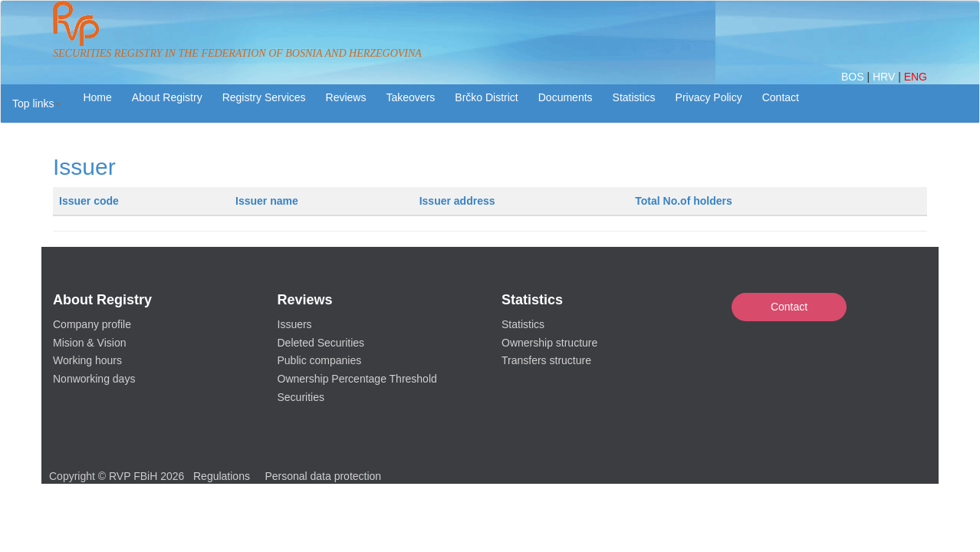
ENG (916, 77)
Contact (789, 307)
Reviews (346, 97)
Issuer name (267, 201)
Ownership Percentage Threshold (357, 379)
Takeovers (410, 97)
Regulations (222, 476)
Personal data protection (323, 476)
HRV (885, 77)
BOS (854, 77)
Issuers (295, 324)
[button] (37, 103)
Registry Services (264, 97)
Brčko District (486, 97)
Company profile (92, 324)
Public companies (320, 360)
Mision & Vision (89, 343)
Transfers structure (546, 360)
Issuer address (457, 201)
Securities (301, 397)
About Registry (167, 97)
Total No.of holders (684, 201)
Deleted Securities (321, 343)
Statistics (634, 97)
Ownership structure (549, 343)
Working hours (87, 360)
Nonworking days (94, 379)
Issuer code (89, 201)
